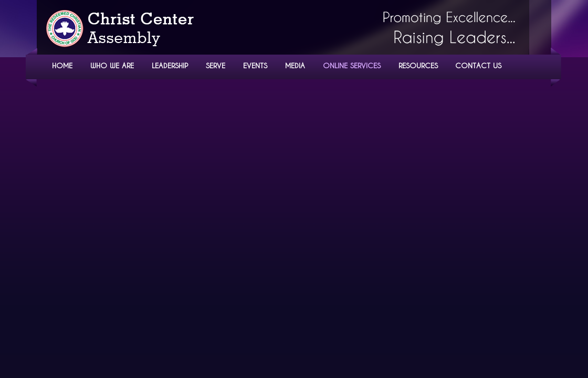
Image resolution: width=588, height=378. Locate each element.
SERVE (216, 65)
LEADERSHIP (170, 65)
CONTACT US (478, 65)
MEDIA (295, 65)
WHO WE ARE (112, 65)
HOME (62, 65)
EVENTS (255, 65)
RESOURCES (418, 65)
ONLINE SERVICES (352, 65)
